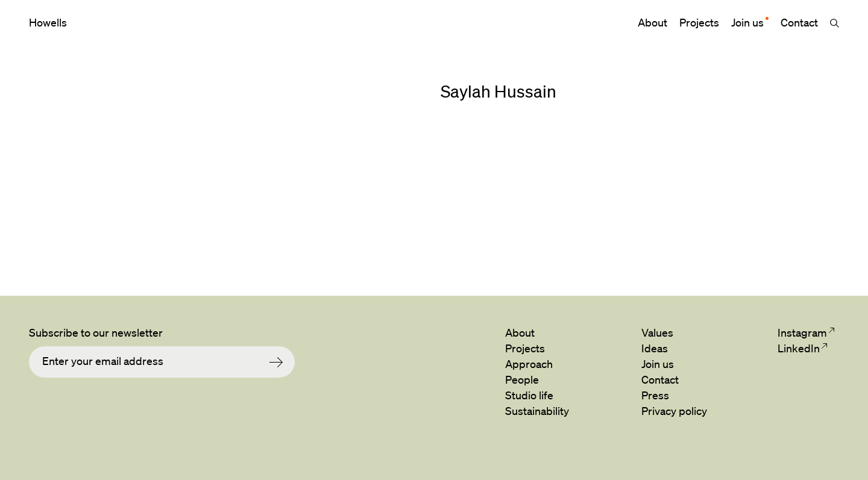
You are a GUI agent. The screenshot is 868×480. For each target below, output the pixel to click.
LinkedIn (798, 348)
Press (655, 395)
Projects (699, 22)
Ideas (655, 348)
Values (657, 332)
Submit (282, 362)
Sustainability (537, 411)
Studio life (529, 395)
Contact (799, 22)
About (653, 22)
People (522, 379)
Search (834, 23)
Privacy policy (674, 411)
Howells (48, 22)
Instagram (802, 332)
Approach (529, 364)
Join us (747, 22)
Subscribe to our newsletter (96, 332)
